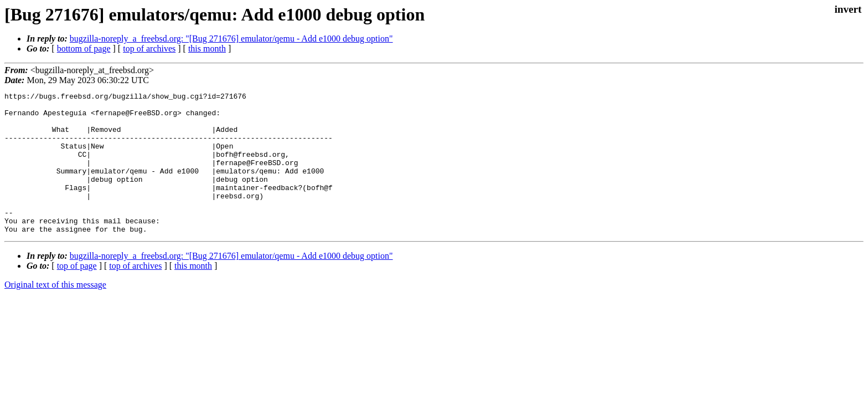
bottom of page (84, 48)
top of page (77, 294)
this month (207, 48)
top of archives (149, 48)
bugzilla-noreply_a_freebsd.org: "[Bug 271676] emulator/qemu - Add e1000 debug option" (231, 39)
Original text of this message (55, 313)
